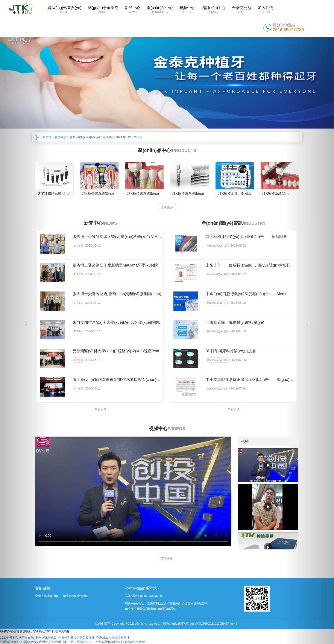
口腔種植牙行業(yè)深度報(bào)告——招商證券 (246, 237)
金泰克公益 (242, 10)
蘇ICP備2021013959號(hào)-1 (217, 624)
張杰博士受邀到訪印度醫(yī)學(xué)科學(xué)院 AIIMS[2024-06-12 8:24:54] (93, 137)
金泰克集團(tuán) (46, 596)
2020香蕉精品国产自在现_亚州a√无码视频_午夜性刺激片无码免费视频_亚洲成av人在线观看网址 (65, 638)
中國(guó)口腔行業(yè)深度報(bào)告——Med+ (246, 294)
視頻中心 (187, 10)
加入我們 (266, 10)
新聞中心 (132, 10)
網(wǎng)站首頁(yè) (64, 10)
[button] (25, 322)
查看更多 (167, 207)
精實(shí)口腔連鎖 (75, 596)
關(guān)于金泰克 (103, 10)
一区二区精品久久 (80, 642)
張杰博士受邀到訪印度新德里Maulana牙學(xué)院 (115, 265)
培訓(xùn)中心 (213, 10)
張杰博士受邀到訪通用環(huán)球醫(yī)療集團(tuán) (117, 294)
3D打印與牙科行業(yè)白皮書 (231, 351)
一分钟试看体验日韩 (106, 642)
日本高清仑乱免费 (133, 642)
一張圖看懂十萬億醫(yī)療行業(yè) (235, 322)
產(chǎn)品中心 (160, 10)
